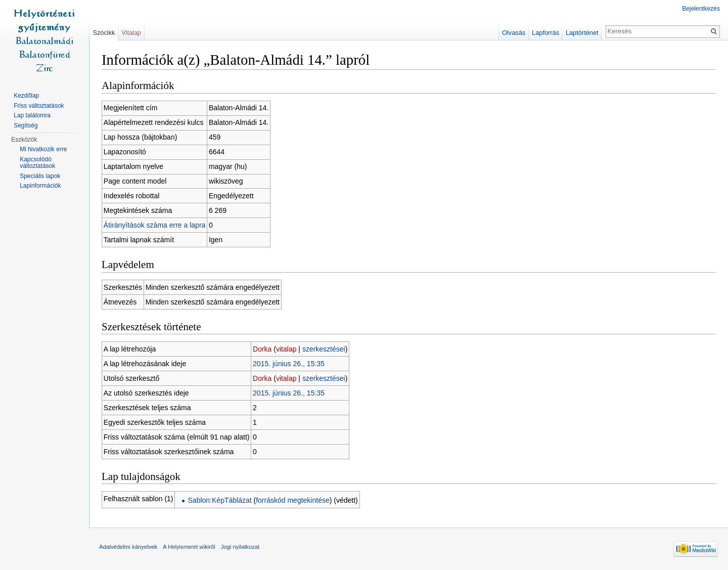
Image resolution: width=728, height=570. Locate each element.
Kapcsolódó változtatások (37, 163)
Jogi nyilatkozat (240, 547)
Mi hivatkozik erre (43, 149)
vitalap (286, 349)
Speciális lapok (40, 176)
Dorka (262, 349)
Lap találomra (32, 115)
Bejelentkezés (701, 9)
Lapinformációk (40, 186)
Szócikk (104, 33)
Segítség (26, 125)
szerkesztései (324, 349)
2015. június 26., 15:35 (289, 364)
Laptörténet (582, 33)
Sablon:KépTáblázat (220, 500)
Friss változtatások (39, 106)
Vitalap (131, 33)
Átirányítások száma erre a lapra (155, 225)
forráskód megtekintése (293, 500)
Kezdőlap (26, 96)
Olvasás (514, 33)
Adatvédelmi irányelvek (128, 547)
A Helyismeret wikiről (189, 547)
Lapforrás (545, 33)
